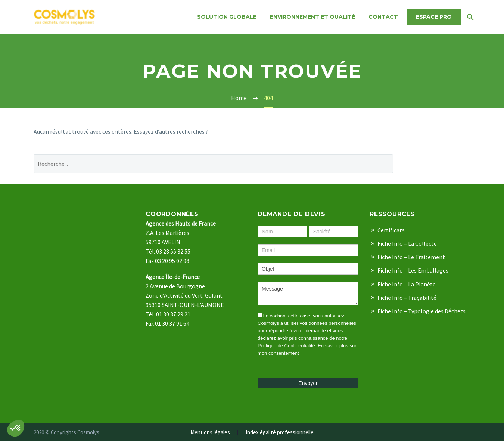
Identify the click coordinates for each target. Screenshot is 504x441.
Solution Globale (227, 17)
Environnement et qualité (312, 17)
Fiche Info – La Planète (407, 284)
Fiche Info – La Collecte (407, 243)
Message (308, 294)
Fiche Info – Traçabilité (407, 298)
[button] (16, 428)
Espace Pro (434, 17)
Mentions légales (210, 433)
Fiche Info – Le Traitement (411, 257)
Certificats (391, 230)
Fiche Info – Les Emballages (413, 270)
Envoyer (308, 383)
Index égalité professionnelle (280, 433)
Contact (383, 17)
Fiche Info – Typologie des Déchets (421, 311)
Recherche (437, 163)
